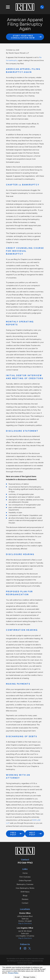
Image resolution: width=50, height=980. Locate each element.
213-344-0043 (25, 862)
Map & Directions (25, 923)
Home (25, 873)
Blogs (25, 896)
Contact (25, 903)
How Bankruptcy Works (25, 888)
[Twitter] (30, 948)
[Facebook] (20, 948)
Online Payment (25, 881)
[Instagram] (25, 948)
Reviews (25, 899)
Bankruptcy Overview (25, 884)
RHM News (25, 892)
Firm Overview (25, 877)
